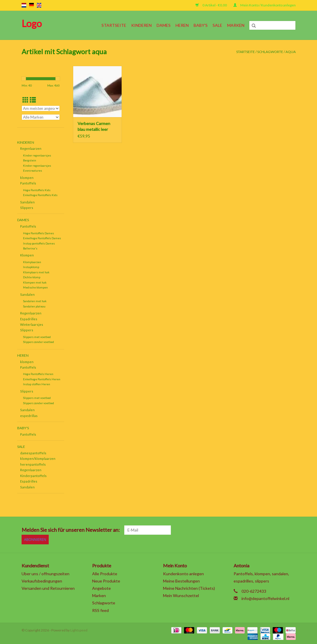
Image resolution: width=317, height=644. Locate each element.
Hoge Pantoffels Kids (37, 190)
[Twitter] (240, 530)
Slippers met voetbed (37, 337)
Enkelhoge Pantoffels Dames (42, 238)
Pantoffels (28, 183)
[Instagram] (291, 530)
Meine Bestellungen (181, 581)
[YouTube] (270, 530)
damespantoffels (33, 453)
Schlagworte (270, 52)
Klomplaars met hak (36, 272)
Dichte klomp (32, 277)
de (31, 5)
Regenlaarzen (31, 148)
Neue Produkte (106, 581)
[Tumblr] (281, 530)
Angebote (101, 588)
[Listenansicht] (33, 100)
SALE (217, 25)
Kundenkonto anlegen (183, 573)
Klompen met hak (35, 282)
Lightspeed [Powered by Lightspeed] (79, 630)
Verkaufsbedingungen (42, 581)
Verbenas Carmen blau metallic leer (94, 126)
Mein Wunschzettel (181, 595)
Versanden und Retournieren (48, 588)
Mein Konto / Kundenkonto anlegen (265, 5)
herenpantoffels (33, 464)
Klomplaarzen (32, 262)
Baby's (201, 25)
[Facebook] (230, 530)
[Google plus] (250, 530)
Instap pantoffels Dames (39, 243)
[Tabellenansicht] (26, 100)
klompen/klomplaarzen (38, 459)
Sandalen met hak (35, 301)
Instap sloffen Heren (37, 384)
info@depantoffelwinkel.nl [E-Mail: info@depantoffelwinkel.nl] (265, 598)
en (39, 5)
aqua (291, 52)
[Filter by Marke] (41, 117)
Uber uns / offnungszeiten (45, 573)
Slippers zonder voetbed (38, 342)
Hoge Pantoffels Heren (38, 374)
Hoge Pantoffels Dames (38, 233)
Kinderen (141, 25)
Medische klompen (35, 287)
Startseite (114, 25)
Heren (182, 25)
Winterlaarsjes (32, 324)
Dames (164, 25)
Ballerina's (30, 248)
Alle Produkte (105, 573)
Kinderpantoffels (33, 476)
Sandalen (27, 202)
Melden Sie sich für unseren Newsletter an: (71, 530)
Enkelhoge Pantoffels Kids (40, 195)
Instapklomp (31, 267)
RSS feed (100, 610)
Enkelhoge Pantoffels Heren (42, 379)
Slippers (27, 208)
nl (24, 5)
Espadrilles (29, 319)
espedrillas (29, 416)
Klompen (27, 255)
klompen (27, 178)
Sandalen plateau (34, 306)
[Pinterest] (260, 530)
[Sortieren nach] (41, 108)
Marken (236, 25)
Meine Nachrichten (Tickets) (189, 588)
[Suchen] (272, 25)
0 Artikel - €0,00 (211, 5)
